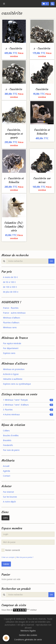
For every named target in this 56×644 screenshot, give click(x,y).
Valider (6, 564)
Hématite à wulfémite (13, 379)
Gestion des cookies (28, 635)
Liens (5, 518)
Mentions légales (28, 631)
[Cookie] (6, 638)
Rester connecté (11, 550)
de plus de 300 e (11, 292)
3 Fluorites (28, 410)
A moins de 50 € (10, 277)
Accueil (6, 466)
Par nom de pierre (11, 450)
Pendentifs (8, 445)
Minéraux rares (10, 327)
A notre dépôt (9, 502)
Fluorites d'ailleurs (11, 323)
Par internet (8, 492)
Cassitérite (42, 89)
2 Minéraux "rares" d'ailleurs (28, 405)
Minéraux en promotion (14, 369)
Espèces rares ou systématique (17, 384)
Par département (11, 348)
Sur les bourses (10, 497)
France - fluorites (11, 308)
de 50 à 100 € (9, 282)
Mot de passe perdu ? (25, 557)
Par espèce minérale (12, 343)
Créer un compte (8, 557)
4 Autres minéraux (28, 415)
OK (51, 261)
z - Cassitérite (14, 49)
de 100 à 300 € (10, 287)
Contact (7, 476)
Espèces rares (9, 353)
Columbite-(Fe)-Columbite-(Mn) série (14, 227)
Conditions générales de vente (28, 640)
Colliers (6, 431)
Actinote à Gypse (11, 374)
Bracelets (7, 440)
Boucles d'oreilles (11, 435)
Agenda (6, 471)
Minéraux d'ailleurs (11, 318)
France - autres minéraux (14, 313)
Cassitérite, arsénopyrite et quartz (14, 134)
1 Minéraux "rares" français (28, 400)
